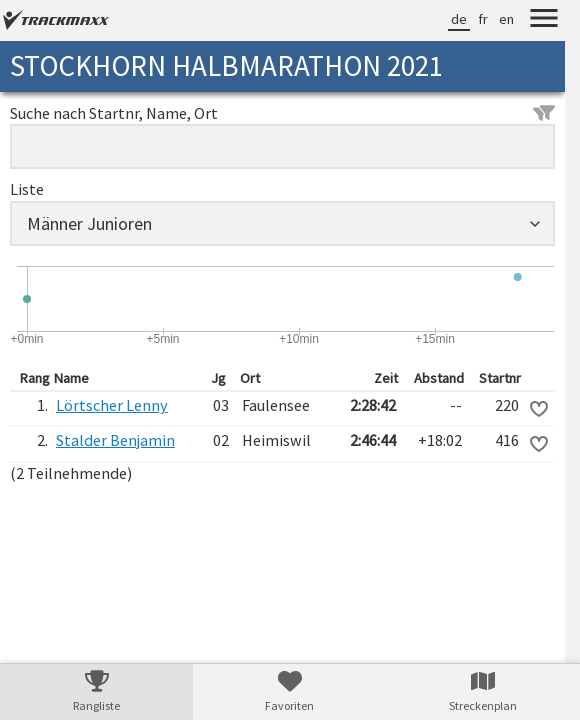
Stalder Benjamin (115, 440)
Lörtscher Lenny (112, 405)
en (506, 19)
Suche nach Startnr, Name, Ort (282, 113)
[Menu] (544, 21)
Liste (27, 189)
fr (483, 19)
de (459, 19)
